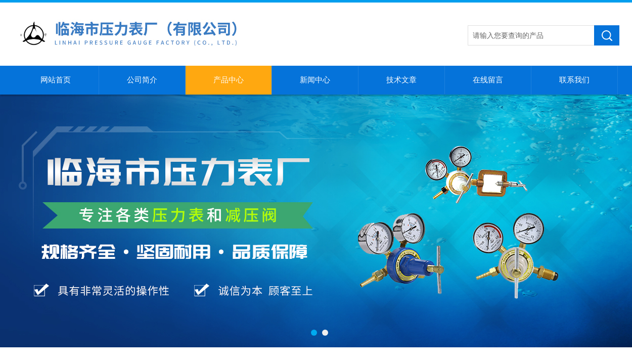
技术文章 (401, 80)
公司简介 (142, 80)
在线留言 (488, 80)
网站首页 (56, 80)
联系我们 (574, 80)
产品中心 (229, 80)
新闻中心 (315, 80)
